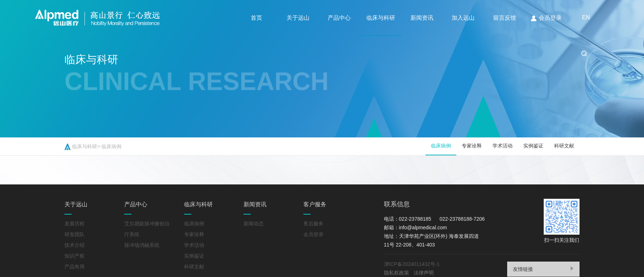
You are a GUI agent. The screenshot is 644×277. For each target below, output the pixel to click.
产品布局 (75, 267)
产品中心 (340, 18)
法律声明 (424, 273)
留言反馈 (506, 18)
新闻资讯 (423, 18)
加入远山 (465, 18)
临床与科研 (381, 18)
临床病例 (111, 146)
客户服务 (315, 204)
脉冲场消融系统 (142, 245)
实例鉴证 (533, 146)
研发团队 (75, 234)
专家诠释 (472, 146)
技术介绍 (75, 245)
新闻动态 (254, 224)
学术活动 (503, 146)
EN (255, 53)
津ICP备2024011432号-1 (413, 264)
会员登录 (548, 18)
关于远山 (298, 18)
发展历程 (75, 224)
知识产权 (75, 256)
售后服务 (313, 224)
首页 (256, 18)
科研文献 (564, 146)
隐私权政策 (397, 273)
